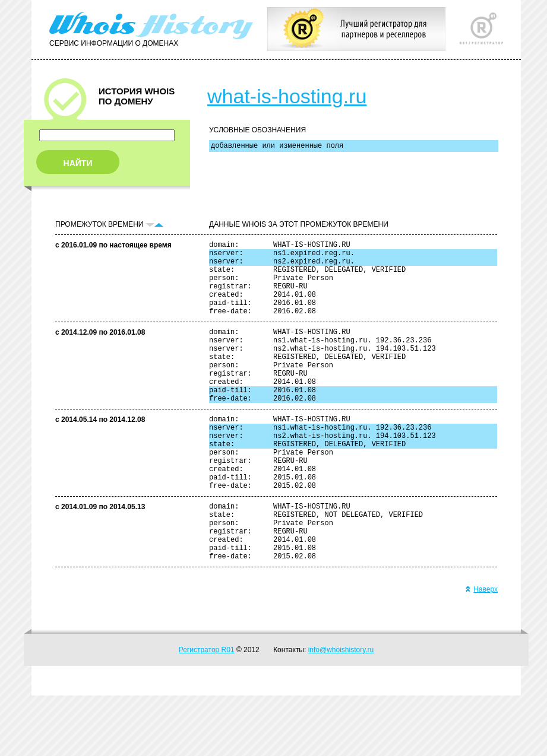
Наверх (481, 650)
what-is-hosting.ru (287, 96)
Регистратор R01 (207, 710)
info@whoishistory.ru (341, 710)
